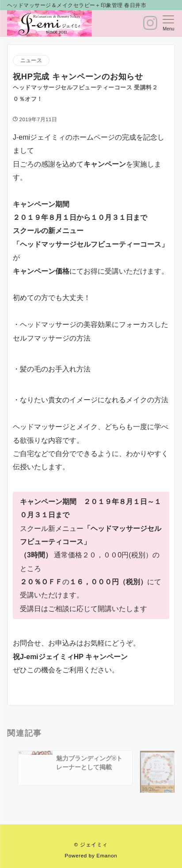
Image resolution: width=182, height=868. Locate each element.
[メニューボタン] (169, 23)
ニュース (31, 60)
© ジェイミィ (91, 844)
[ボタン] (150, 27)
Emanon (107, 855)
